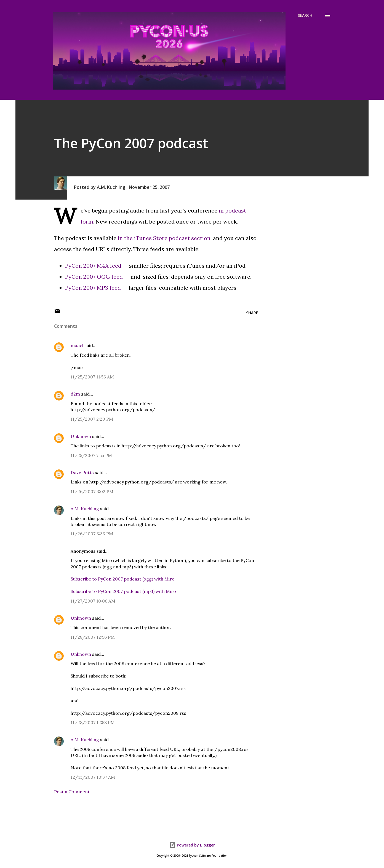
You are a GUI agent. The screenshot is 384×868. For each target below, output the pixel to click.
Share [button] (252, 313)
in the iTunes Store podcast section (164, 238)
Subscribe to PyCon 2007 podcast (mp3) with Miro (123, 591)
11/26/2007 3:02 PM (92, 491)
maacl (77, 345)
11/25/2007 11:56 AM (92, 377)
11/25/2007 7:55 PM (91, 455)
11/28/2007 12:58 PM (93, 722)
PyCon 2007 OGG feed (94, 277)
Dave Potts (82, 472)
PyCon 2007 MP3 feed (93, 288)
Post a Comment (72, 792)
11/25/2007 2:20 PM (92, 419)
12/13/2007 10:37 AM (93, 777)
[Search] (305, 15)
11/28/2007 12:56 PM (93, 637)
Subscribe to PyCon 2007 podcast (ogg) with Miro (123, 579)
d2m (75, 394)
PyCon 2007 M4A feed (93, 266)
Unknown (81, 436)
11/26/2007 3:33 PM (92, 534)
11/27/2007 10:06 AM (93, 601)
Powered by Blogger (192, 845)
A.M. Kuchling (85, 509)
